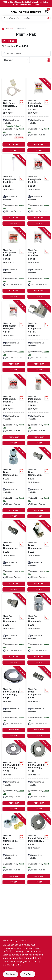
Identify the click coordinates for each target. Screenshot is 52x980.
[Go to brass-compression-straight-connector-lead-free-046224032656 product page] (39, 703)
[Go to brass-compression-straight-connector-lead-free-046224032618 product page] (39, 483)
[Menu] (4, 11)
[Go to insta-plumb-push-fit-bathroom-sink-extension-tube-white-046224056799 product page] (39, 410)
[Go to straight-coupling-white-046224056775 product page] (39, 264)
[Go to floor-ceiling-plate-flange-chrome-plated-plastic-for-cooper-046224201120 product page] (39, 849)
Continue (10, 974)
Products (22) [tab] (9, 41)
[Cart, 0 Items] (46, 11)
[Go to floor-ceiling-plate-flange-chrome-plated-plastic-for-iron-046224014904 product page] (14, 776)
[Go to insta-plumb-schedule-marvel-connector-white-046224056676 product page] (39, 116)
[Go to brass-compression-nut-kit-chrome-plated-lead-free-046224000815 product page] (14, 849)
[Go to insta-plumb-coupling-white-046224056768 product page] (14, 337)
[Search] (48, 18)
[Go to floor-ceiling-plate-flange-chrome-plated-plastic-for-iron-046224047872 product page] (39, 776)
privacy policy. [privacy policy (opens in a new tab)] (16, 958)
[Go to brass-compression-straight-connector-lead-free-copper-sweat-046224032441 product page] (39, 630)
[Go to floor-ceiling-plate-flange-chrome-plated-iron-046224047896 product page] (14, 703)
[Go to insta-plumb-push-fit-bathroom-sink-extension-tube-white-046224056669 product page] (14, 190)
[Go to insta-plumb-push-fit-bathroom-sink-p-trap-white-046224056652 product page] (39, 190)
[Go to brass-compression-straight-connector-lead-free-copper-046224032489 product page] (14, 483)
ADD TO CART (14, 144)
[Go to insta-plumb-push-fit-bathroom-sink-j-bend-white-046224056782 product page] (14, 410)
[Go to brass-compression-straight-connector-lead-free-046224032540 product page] (14, 556)
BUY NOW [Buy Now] (14, 150)
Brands (11, 29)
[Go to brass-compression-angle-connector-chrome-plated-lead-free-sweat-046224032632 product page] (39, 337)
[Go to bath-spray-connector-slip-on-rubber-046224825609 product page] (14, 116)
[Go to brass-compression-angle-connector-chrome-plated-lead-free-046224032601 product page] (39, 556)
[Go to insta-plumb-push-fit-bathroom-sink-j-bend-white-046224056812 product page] (14, 264)
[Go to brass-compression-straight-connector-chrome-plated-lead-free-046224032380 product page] (14, 630)
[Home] (3, 29)
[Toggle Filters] (48, 60)
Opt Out (28, 974)
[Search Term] (26, 18)
